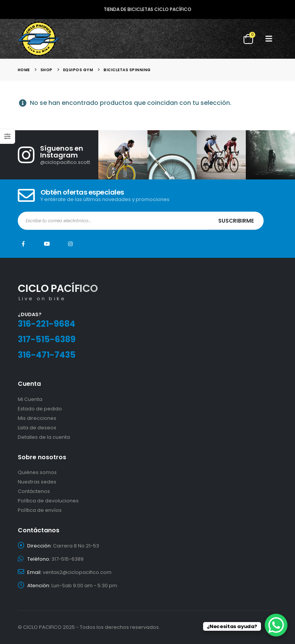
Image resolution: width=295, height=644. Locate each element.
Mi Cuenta (30, 399)
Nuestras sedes (37, 482)
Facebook (23, 244)
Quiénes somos (37, 472)
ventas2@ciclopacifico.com (77, 572)
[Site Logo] (39, 39)
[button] (269, 39)
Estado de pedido (40, 409)
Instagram (70, 244)
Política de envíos (40, 510)
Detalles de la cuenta (44, 437)
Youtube (47, 244)
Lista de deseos (37, 428)
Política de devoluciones (48, 501)
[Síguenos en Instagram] (58, 155)
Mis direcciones (37, 418)
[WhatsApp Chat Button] (276, 625)
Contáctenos (34, 491)
